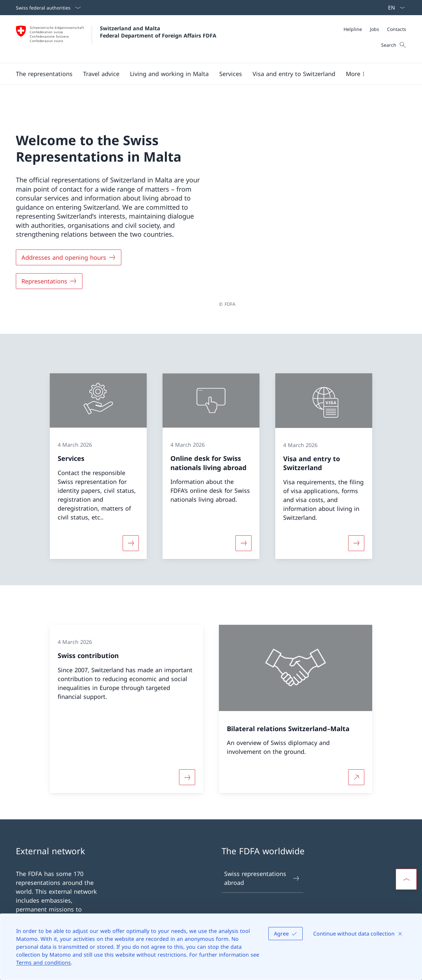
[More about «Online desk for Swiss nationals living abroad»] (243, 522)
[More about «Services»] (131, 522)
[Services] (231, 74)
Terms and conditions (44, 963)
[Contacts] (397, 29)
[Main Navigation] (206, 74)
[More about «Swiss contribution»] (187, 756)
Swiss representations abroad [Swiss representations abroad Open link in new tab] (262, 857)
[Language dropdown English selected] (394, 8)
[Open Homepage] (116, 39)
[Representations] (49, 271)
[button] (44, 74)
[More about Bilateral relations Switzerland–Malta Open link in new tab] (356, 756)
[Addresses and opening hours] (69, 247)
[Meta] (375, 29)
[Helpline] (353, 29)
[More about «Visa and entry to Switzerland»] (356, 522)
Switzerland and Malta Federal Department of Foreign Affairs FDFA (158, 32)
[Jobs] (375, 29)
